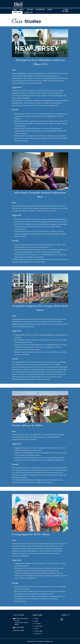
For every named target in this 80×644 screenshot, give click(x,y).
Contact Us (38, 634)
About (22, 10)
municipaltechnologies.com (44, 641)
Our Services (40, 10)
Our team (30, 10)
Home (15, 10)
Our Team (38, 624)
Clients (37, 629)
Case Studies (17, 12)
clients (50, 10)
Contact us (28, 12)
